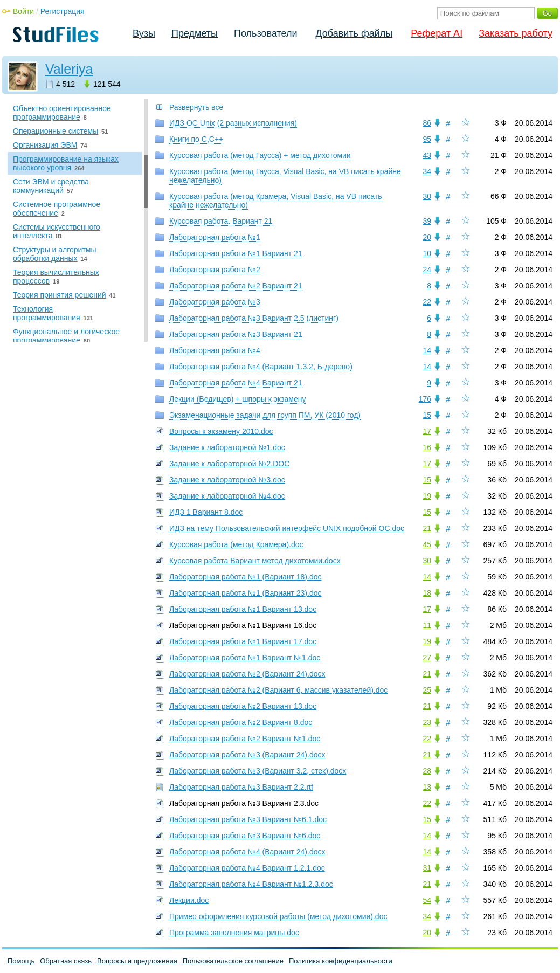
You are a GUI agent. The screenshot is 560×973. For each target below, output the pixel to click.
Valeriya (69, 69)
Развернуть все (196, 107)
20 (427, 237)
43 (427, 155)
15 (427, 415)
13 (427, 787)
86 (427, 123)
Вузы (144, 33)
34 (427, 171)
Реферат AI (437, 33)
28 (427, 771)
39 (427, 221)
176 (425, 399)
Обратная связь (66, 961)
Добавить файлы (354, 33)
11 (427, 625)
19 (427, 496)
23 (427, 722)
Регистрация (63, 11)
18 (427, 593)
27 (427, 658)
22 (427, 302)
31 (427, 868)
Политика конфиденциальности (341, 961)
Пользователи (265, 33)
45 (427, 544)
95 (427, 139)
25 (427, 690)
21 (427, 528)
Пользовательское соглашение (233, 961)
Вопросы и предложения (137, 961)
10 (427, 253)
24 (427, 270)
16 (427, 447)
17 (427, 431)
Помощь (21, 961)
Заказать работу (516, 33)
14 (427, 350)
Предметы (195, 33)
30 (427, 196)
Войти (23, 11)
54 (427, 900)
